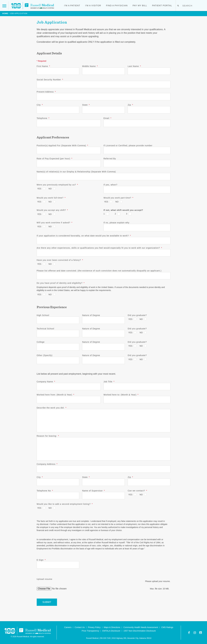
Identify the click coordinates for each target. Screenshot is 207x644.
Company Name (46, 382)
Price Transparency (90, 631)
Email (107, 118)
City (40, 105)
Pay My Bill (140, 5)
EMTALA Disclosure (111, 631)
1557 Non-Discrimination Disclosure (140, 631)
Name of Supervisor (93, 491)
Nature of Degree (91, 315)
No (50, 189)
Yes (39, 189)
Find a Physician (117, 5)
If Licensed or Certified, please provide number (128, 145)
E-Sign (41, 560)
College (41, 342)
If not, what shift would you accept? (123, 210)
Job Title (109, 382)
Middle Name (90, 66)
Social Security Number (50, 80)
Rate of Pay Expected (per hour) (55, 159)
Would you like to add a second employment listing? (65, 504)
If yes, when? (111, 185)
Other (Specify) (45, 355)
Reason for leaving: (48, 436)
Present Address (46, 92)
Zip (130, 105)
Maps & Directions (112, 627)
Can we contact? (137, 491)
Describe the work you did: (52, 408)
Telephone (43, 118)
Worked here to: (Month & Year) (121, 395)
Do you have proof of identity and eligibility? (61, 283)
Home (5, 14)
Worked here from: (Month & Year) (55, 395)
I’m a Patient (72, 5)
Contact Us (80, 627)
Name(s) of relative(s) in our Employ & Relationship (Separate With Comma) (76, 172)
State (86, 105)
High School (43, 315)
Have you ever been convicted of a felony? (60, 260)
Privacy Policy (94, 627)
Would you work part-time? (119, 198)
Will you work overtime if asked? (55, 223)
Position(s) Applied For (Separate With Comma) (62, 145)
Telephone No (45, 491)
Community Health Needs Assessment (141, 627)
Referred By (110, 159)
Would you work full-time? (51, 198)
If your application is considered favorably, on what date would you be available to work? (84, 236)
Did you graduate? (137, 315)
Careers (68, 627)
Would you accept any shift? (52, 210)
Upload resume (45, 579)
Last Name (134, 66)
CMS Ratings (167, 627)
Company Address (47, 464)
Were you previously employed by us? (57, 185)
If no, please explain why (116, 223)
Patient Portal (162, 5)
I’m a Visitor (93, 5)
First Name (43, 66)
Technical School (45, 329)
